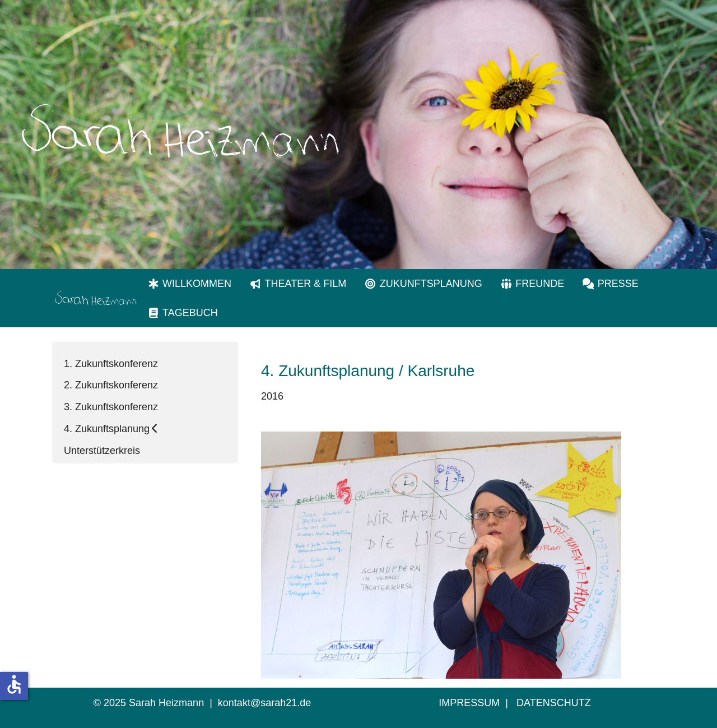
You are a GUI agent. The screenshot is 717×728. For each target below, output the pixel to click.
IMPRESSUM (469, 703)
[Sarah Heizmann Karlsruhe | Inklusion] (95, 298)
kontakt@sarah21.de (264, 703)
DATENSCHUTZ (554, 703)
